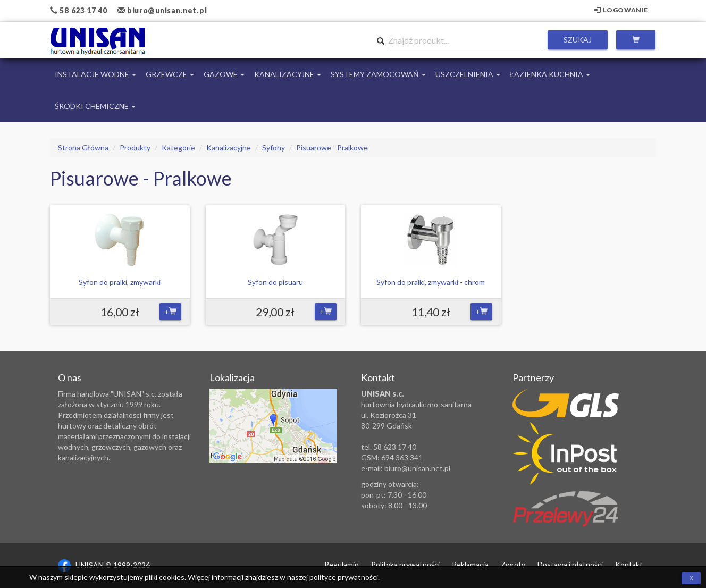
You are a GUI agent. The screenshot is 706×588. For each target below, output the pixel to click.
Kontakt (629, 564)
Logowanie (621, 10)
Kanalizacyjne (288, 74)
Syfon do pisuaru (275, 282)
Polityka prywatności (405, 564)
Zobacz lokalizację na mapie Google (273, 426)
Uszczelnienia (468, 74)
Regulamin (342, 564)
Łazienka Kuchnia (550, 74)
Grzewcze (170, 74)
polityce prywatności (344, 577)
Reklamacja (470, 564)
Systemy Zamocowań (378, 74)
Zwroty (513, 564)
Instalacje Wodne (95, 74)
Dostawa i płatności (570, 564)
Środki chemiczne (95, 106)
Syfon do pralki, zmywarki (120, 282)
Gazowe (224, 74)
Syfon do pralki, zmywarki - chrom (431, 282)
